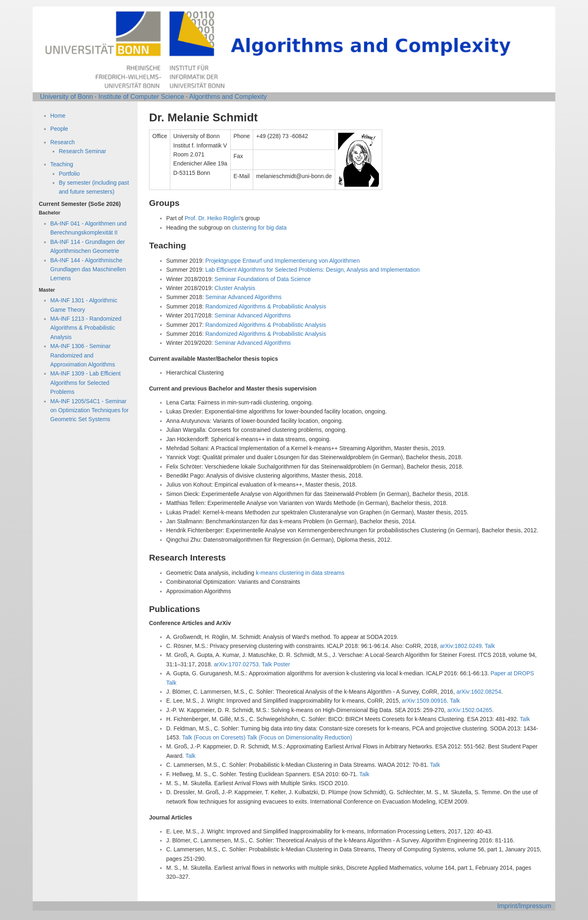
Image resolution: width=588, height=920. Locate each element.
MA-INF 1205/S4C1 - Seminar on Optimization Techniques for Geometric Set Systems (89, 410)
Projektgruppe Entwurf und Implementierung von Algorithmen (283, 261)
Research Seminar (82, 151)
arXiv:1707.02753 (236, 664)
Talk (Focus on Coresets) (214, 737)
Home (58, 116)
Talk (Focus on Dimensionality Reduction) (300, 737)
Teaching (62, 164)
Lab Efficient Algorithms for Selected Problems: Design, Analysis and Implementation (313, 270)
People (59, 129)
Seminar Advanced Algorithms (244, 297)
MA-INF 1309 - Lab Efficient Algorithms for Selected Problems (85, 383)
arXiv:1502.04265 (470, 710)
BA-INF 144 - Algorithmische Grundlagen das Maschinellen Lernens (88, 269)
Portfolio (69, 174)
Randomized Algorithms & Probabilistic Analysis (266, 306)
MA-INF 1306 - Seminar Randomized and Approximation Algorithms (83, 355)
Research (62, 142)
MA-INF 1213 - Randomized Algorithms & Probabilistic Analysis (86, 328)
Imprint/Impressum (524, 906)
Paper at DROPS (512, 673)
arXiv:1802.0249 (461, 646)
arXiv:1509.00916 (424, 701)
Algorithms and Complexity (228, 97)
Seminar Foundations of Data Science (263, 279)
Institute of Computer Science (141, 97)
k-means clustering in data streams (300, 573)
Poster (282, 664)
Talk (490, 646)
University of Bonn (67, 97)
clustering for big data (259, 228)
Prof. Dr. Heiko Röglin (212, 218)
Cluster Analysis (235, 288)
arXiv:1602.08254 (479, 692)
